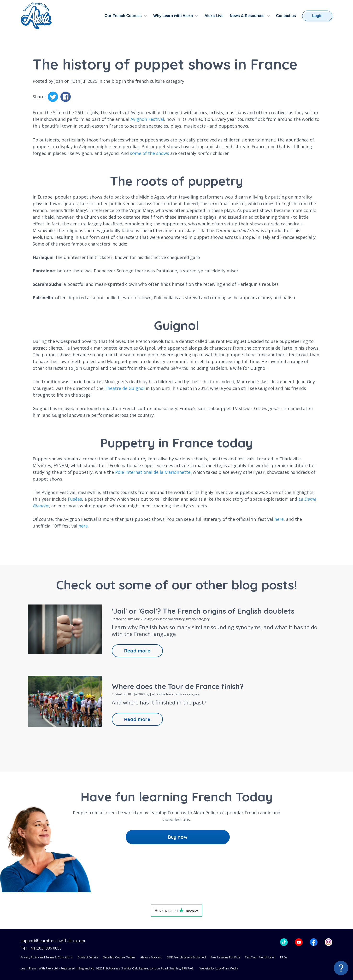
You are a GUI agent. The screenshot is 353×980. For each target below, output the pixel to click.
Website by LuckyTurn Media (219, 968)
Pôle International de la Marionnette (153, 472)
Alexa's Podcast (151, 957)
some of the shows (150, 153)
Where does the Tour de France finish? (178, 686)
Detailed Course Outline (119, 957)
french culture (150, 81)
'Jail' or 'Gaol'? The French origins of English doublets (203, 611)
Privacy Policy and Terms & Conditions (47, 957)
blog (116, 81)
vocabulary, (177, 619)
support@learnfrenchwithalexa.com (53, 941)
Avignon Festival (147, 119)
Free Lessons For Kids (225, 957)
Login (317, 16)
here (279, 519)
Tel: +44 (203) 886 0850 (41, 948)
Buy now (178, 837)
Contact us (286, 16)
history (191, 619)
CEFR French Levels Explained (186, 957)
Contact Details (88, 957)
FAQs (284, 957)
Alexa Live (214, 16)
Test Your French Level (260, 957)
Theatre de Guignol (125, 388)
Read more (137, 651)
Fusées (75, 499)
